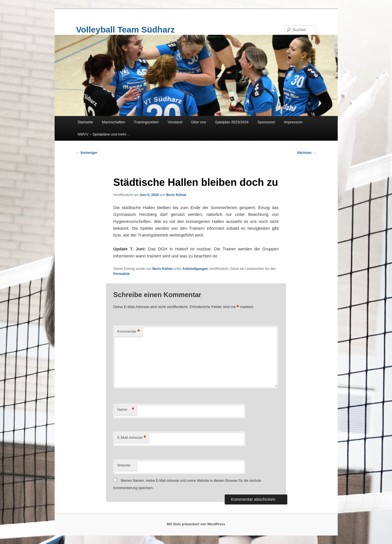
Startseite (85, 122)
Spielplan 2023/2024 (232, 122)
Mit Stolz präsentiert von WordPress (196, 524)
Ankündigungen (195, 269)
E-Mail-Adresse (131, 438)
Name (126, 410)
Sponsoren (266, 122)
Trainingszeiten (146, 122)
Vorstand (175, 122)
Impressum (293, 122)
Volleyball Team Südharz (126, 30)
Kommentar (128, 332)
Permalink (121, 274)
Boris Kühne (176, 195)
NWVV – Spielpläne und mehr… (104, 134)
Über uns (199, 122)
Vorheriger (87, 153)
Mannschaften (113, 122)
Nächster (307, 153)
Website (124, 465)
